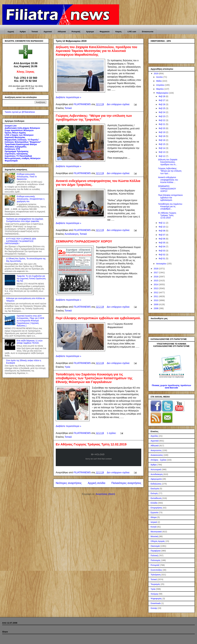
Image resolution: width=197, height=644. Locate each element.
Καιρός (119, 32)
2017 (156, 273)
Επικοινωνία (148, 32)
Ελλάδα (154, 503)
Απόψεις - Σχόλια (158, 460)
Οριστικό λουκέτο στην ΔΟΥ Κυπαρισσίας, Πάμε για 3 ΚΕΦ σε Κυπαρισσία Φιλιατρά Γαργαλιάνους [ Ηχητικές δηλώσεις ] (31, 321)
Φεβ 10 (162, 227)
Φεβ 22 (162, 120)
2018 (156, 269)
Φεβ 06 (162, 239)
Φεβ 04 (162, 247)
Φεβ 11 (162, 223)
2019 (156, 73)
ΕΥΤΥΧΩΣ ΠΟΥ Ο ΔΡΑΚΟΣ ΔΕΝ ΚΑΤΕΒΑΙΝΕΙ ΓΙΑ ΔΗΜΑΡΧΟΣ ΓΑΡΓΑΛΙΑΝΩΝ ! (20, 241)
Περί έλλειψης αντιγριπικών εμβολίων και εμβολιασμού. (98, 318)
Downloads (156, 603)
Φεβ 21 (162, 124)
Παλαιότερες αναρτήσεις (126, 483)
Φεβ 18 (162, 136)
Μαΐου (159, 81)
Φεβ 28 (162, 96)
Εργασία (154, 512)
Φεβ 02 (162, 255)
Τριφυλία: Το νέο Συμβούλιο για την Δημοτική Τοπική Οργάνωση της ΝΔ (31, 278)
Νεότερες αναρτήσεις (69, 483)
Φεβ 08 (162, 231)
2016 (156, 277)
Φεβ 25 (162, 108)
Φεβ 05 (162, 243)
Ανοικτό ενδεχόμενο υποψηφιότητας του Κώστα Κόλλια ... (168, 180)
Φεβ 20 (162, 128)
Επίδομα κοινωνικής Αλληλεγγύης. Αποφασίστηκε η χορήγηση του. (31, 199)
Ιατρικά (154, 522)
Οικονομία (155, 546)
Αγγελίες (154, 436)
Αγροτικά (48, 32)
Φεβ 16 (162, 140)
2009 (156, 304)
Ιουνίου (160, 77)
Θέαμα (154, 517)
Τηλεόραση (156, 575)
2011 (156, 296)
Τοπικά (35, 32)
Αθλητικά (62, 32)
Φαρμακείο (105, 32)
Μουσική (155, 536)
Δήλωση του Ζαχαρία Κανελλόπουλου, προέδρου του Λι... (168, 162)
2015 (156, 281)
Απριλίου (161, 85)
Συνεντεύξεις (156, 570)
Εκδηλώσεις (156, 484)
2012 (156, 292)
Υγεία (67, 367)
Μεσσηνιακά (156, 532)
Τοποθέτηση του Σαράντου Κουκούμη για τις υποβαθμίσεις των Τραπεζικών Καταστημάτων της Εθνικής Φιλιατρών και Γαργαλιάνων (94, 378)
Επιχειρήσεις (156, 508)
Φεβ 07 (162, 235)
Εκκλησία (155, 489)
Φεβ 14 (162, 148)
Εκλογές (154, 493)
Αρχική (11, 32)
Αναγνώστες (156, 450)
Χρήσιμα (90, 32)
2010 (156, 300)
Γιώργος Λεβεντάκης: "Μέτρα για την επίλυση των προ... (170, 171)
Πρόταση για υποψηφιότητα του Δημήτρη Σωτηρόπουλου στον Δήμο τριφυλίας (25, 220)
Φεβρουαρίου (162, 93)
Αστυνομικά (156, 469)
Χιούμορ (154, 594)
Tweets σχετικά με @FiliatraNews (20, 112)
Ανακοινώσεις (157, 455)
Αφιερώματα (156, 479)
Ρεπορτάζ (76, 32)
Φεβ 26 (162, 104)
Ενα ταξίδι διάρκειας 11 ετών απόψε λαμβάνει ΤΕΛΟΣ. (30, 342)
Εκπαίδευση (156, 498)
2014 (156, 284)
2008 (156, 308)
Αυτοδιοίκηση (71, 234)
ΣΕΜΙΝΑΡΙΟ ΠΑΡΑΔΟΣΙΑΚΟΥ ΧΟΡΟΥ (84, 241)
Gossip (154, 608)
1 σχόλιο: (112, 433)
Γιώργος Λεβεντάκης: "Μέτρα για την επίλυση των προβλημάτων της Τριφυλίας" (94, 118)
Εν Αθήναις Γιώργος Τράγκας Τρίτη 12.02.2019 (91, 444)
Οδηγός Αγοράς (158, 541)
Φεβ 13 (162, 152)
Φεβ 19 (162, 132)
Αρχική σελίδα (97, 483)
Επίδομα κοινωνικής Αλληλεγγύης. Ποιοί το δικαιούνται (27, 177)
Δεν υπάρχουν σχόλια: (119, 104)
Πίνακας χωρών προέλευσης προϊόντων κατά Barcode (171, 387)
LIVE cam (132, 32)
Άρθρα (23, 32)
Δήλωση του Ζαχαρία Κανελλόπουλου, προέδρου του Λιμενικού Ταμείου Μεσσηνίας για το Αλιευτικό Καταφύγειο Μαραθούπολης (96, 51)
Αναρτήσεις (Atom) (105, 494)
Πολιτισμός (156, 560)
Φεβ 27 (162, 100)
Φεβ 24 (162, 112)
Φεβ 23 (162, 116)
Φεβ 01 (162, 259)
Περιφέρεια (156, 551)
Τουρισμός (155, 584)
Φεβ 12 (162, 156)
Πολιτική (154, 555)
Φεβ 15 (162, 144)
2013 (156, 288)
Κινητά (154, 527)
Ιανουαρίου (161, 264)
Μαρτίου (160, 89)
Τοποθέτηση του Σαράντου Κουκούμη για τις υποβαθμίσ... (170, 206)
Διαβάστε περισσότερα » (68, 97)
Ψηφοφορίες (156, 599)
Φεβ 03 (162, 251)
